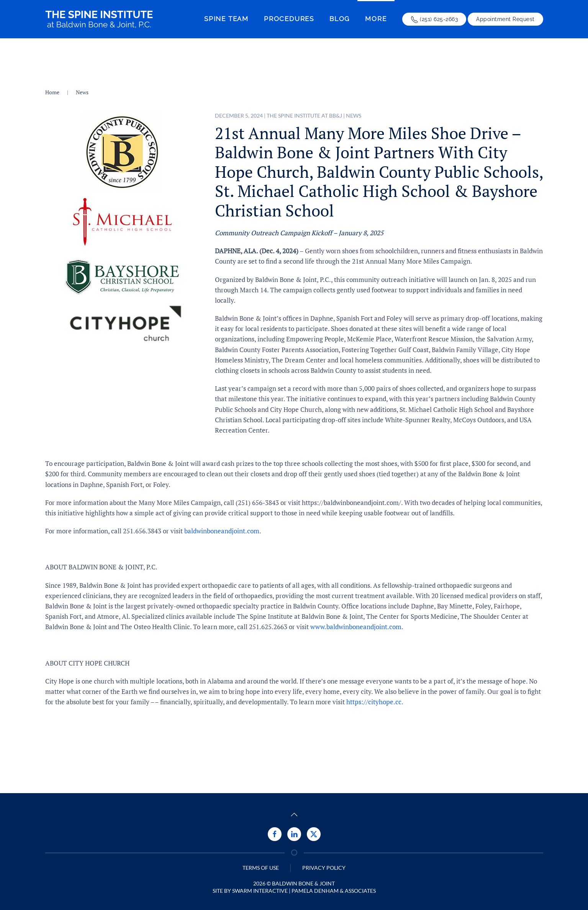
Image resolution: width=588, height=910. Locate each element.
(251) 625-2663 (434, 20)
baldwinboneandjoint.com (222, 531)
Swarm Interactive (260, 891)
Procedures (289, 19)
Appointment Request (505, 19)
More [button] (376, 19)
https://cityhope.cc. (375, 702)
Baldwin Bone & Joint (303, 883)
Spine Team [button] (226, 19)
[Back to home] (99, 19)
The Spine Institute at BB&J (304, 116)
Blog (340, 19)
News (354, 116)
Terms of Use (261, 868)
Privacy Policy (324, 868)
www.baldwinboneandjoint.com (356, 627)
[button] (294, 815)
